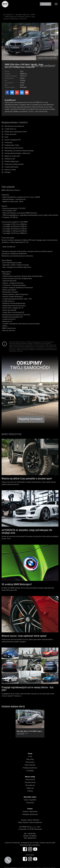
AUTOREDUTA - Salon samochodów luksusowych (5, 4)
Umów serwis (30, 780)
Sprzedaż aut (30, 785)
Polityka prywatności (30, 768)
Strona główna (8, 15)
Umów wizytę (46, 4)
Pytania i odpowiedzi (30, 812)
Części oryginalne (30, 800)
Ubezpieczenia (30, 782)
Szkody (30, 791)
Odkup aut (30, 788)
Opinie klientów (30, 765)
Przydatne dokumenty (30, 814)
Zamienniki (30, 803)
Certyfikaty (30, 771)
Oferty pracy (30, 762)
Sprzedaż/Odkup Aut (22, 15)
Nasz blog (30, 759)
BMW (33, 15)
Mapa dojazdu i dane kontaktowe (30, 822)
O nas (30, 756)
